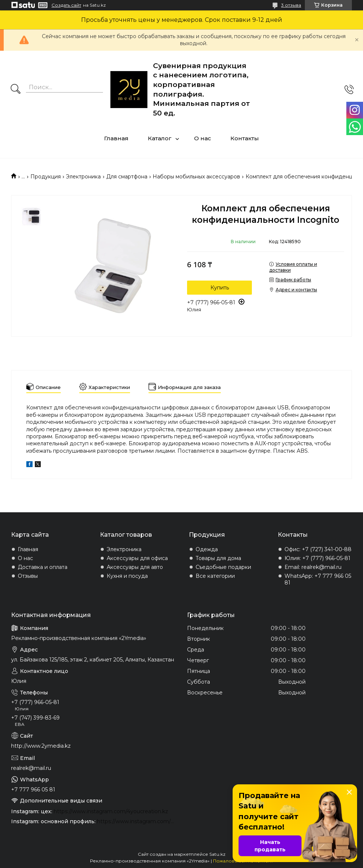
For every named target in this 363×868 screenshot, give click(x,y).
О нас (203, 138)
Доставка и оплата (43, 567)
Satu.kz (217, 854)
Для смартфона (127, 177)
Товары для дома (218, 558)
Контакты (245, 138)
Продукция (46, 177)
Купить (220, 288)
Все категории (215, 576)
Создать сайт (66, 5)
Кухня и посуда (127, 576)
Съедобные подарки (223, 567)
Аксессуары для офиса (137, 558)
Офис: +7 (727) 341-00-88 (318, 549)
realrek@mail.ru (31, 768)
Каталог (160, 138)
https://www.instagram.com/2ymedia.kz (136, 821)
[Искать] (16, 90)
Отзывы (28, 576)
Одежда (207, 549)
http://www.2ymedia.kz (41, 746)
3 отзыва (291, 5)
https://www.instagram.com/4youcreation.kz (111, 811)
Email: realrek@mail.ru (313, 567)
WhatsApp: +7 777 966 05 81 (318, 579)
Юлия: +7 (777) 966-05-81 (317, 558)
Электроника (83, 177)
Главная (116, 138)
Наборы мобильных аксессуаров (196, 177)
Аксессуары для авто (135, 567)
